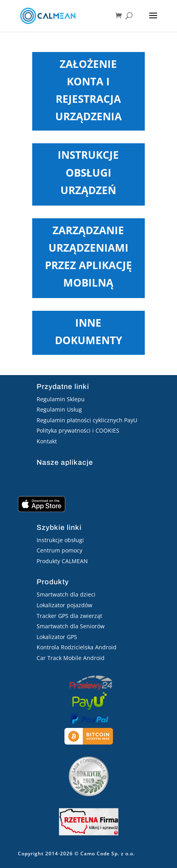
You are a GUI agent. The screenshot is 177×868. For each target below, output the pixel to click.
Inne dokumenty (88, 331)
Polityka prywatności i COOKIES (78, 430)
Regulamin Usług (59, 409)
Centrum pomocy (59, 550)
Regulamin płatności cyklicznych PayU (87, 420)
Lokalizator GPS (57, 637)
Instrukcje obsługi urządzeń (88, 172)
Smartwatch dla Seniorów (71, 626)
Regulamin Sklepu (61, 399)
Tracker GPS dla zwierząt (69, 616)
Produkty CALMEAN (62, 561)
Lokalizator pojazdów (64, 605)
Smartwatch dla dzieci (66, 594)
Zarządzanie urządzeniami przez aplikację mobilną (88, 257)
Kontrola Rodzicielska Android (77, 647)
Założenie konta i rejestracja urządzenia (88, 90)
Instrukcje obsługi (60, 540)
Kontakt (47, 441)
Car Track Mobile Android (71, 658)
